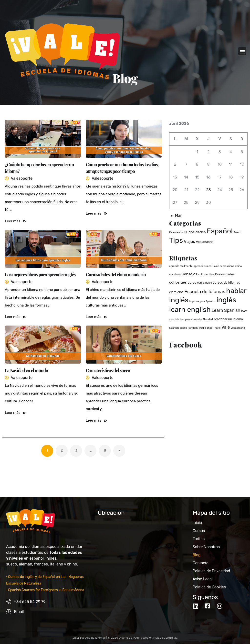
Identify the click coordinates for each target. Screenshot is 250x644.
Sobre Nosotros (206, 547)
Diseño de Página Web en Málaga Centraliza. (148, 638)
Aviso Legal (203, 579)
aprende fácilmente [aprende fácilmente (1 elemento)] (181, 266)
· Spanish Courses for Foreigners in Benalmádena (45, 590)
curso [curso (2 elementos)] (192, 282)
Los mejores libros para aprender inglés (40, 275)
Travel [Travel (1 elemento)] (217, 328)
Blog (197, 555)
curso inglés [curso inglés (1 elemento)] (205, 283)
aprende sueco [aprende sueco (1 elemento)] (203, 266)
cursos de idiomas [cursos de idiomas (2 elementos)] (226, 282)
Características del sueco (108, 370)
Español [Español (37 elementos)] (220, 231)
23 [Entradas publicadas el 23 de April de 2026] (208, 190)
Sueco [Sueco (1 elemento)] (237, 233)
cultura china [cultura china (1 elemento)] (206, 274)
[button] (242, 51)
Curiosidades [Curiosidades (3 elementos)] (195, 232)
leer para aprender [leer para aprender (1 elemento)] (191, 319)
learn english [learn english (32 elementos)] (190, 309)
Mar (175, 215)
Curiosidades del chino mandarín (116, 275)
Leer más (15, 221)
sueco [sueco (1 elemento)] (183, 328)
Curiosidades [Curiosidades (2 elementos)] (225, 274)
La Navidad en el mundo (26, 370)
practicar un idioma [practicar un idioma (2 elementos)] (228, 319)
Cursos (199, 531)
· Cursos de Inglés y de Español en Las (37, 577)
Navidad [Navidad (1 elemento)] (208, 319)
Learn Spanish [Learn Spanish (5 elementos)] (226, 310)
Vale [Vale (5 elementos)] (226, 327)
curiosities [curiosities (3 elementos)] (178, 282)
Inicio (197, 523)
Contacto (201, 563)
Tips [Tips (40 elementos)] (176, 240)
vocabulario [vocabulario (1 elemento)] (238, 328)
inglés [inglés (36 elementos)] (226, 300)
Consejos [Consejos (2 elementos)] (176, 232)
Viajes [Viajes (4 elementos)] (189, 242)
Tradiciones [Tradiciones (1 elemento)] (205, 328)
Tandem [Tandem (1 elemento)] (193, 328)
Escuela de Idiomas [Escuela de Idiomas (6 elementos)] (205, 292)
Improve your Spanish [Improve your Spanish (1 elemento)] (202, 302)
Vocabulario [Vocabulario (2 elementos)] (205, 242)
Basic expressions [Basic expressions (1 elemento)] (223, 266)
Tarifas (199, 539)
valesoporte (22, 178)
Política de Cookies (209, 587)
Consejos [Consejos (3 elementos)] (189, 274)
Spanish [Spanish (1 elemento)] (174, 328)
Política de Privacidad (211, 571)
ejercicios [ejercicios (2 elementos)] (176, 292)
